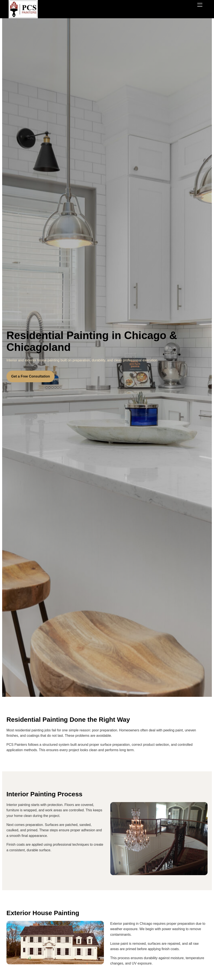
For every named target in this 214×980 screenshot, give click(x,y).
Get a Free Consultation (30, 376)
